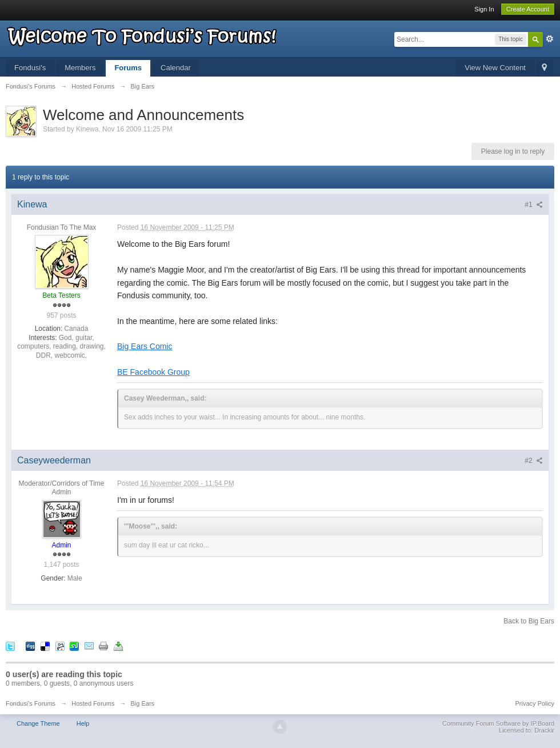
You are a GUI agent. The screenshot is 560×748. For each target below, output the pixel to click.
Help (83, 723)
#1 (534, 205)
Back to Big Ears (529, 621)
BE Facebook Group (153, 372)
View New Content (495, 68)
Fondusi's (30, 68)
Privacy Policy (535, 703)
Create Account (528, 9)
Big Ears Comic (145, 346)
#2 (534, 461)
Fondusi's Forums (31, 703)
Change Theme (38, 723)
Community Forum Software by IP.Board (498, 723)
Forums (128, 68)
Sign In (484, 9)
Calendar (176, 68)
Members (80, 68)
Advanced (550, 39)
